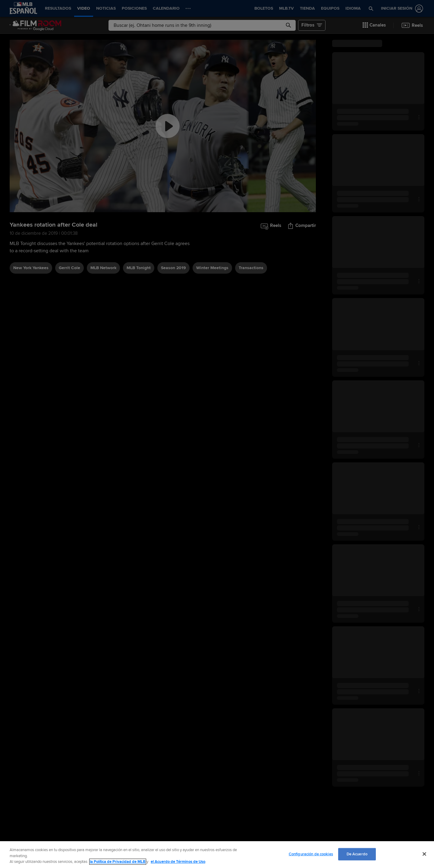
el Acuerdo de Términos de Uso (178, 862)
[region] (217, 855)
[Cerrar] (424, 854)
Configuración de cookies (311, 854)
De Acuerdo (357, 854)
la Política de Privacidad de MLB (118, 862)
